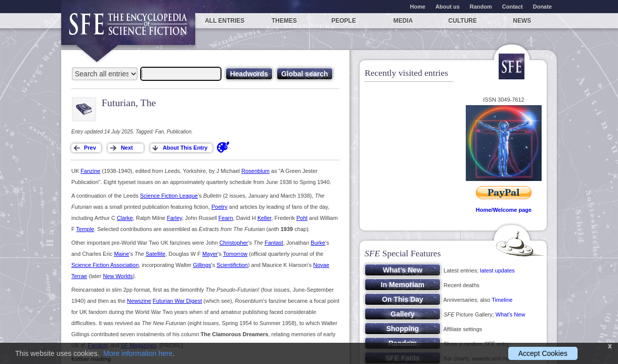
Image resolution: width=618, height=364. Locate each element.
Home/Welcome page (504, 210)
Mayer (210, 254)
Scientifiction (232, 265)
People (344, 21)
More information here (138, 353)
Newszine (139, 301)
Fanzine (90, 171)
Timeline (502, 300)
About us (448, 7)
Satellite (156, 254)
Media (403, 21)
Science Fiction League (169, 196)
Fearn (226, 218)
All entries (225, 21)
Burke (318, 243)
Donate (542, 7)
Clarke (125, 218)
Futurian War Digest (177, 301)
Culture (463, 21)
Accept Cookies (543, 353)
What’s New (510, 314)
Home (418, 7)
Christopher (234, 243)
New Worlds (118, 276)
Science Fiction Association (105, 265)
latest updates (497, 270)
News (522, 21)
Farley (174, 218)
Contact (513, 7)
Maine (121, 254)
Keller (264, 218)
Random (481, 7)
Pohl (302, 218)
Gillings (202, 265)
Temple (85, 229)
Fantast (274, 243)
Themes (284, 21)
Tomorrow (235, 254)
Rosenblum (255, 171)
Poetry (219, 207)
